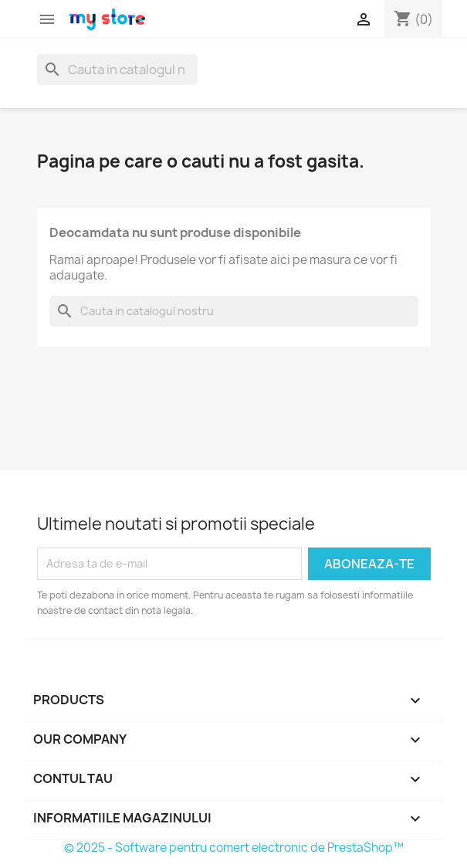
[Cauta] (117, 70)
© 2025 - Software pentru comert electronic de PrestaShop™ (234, 848)
